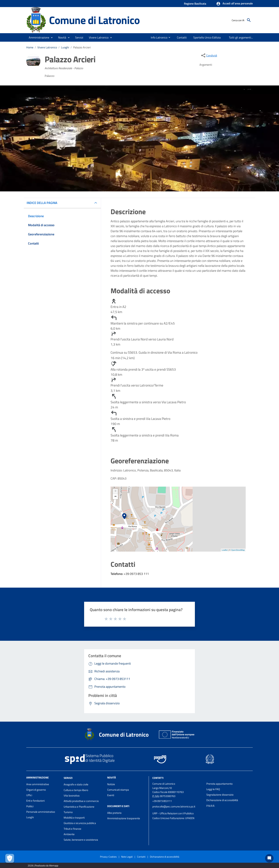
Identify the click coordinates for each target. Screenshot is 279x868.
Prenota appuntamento (219, 784)
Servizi (68, 778)
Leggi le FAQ (213, 789)
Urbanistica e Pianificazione (79, 807)
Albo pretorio (114, 813)
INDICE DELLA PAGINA (43, 203)
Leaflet (225, 550)
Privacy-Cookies (108, 857)
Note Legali (127, 857)
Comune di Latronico (94, 20)
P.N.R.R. (211, 806)
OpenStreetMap (238, 550)
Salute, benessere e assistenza (81, 840)
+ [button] (115, 491)
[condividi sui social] (209, 55)
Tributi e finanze (72, 829)
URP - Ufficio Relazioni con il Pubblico (173, 813)
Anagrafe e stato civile (76, 784)
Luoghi (65, 47)
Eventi (111, 795)
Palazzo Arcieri (82, 47)
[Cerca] (249, 20)
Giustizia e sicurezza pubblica (80, 823)
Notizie (111, 784)
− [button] (115, 497)
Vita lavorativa (72, 796)
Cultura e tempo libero (76, 790)
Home (30, 47)
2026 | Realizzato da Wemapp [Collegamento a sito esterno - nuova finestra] (43, 865)
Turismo (68, 812)
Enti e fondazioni (35, 801)
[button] (234, 4)
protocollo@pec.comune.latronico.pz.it (174, 806)
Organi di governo (36, 790)
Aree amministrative (38, 784)
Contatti (158, 778)
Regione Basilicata (195, 4)
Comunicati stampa (118, 790)
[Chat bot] (269, 858)
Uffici (29, 795)
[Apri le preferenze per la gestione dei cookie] (10, 858)
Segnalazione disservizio (220, 795)
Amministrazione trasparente (124, 818)
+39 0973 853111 (162, 801)
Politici (30, 806)
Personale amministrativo (41, 812)
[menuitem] (158, 37)
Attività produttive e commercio (81, 801)
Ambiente (69, 834)
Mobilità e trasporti (74, 818)
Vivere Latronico (47, 47)
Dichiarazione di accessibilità (222, 800)
